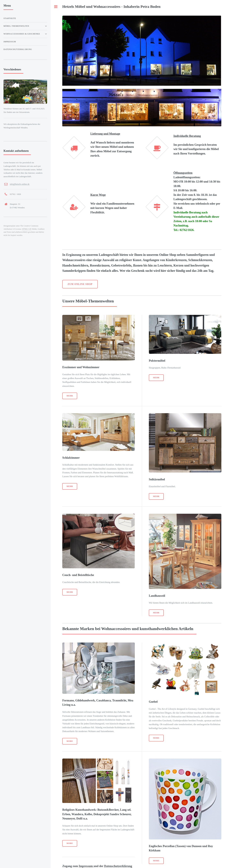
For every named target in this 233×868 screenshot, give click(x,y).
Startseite (10, 18)
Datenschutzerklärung (118, 866)
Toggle (56, 7)
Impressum (86, 866)
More (70, 741)
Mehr (70, 396)
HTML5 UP (27, 229)
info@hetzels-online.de (20, 184)
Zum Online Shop (80, 284)
